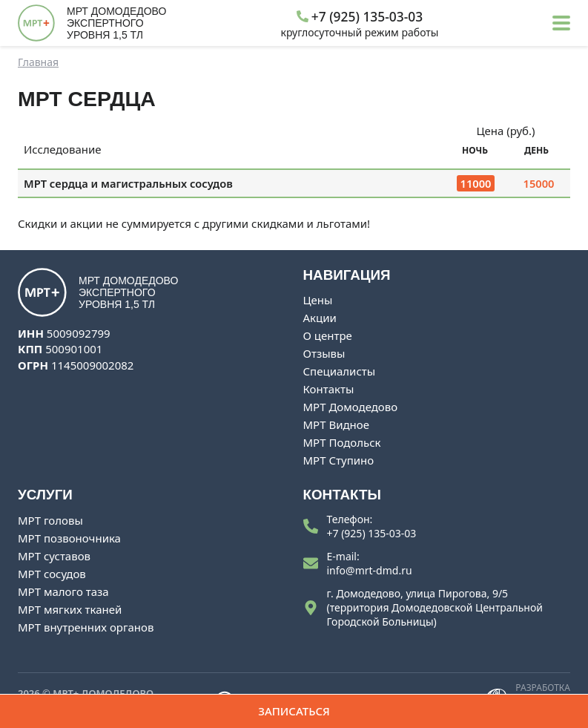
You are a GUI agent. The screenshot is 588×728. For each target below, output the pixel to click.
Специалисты (340, 371)
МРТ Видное (336, 424)
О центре (328, 335)
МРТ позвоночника (69, 538)
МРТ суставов (54, 556)
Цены (318, 300)
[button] (561, 23)
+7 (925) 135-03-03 (372, 533)
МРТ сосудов (52, 574)
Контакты (329, 389)
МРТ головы (50, 520)
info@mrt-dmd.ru (370, 570)
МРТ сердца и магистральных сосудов (128, 183)
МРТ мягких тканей (70, 609)
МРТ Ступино (339, 460)
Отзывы (324, 353)
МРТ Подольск (342, 442)
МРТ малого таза (63, 591)
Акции (320, 318)
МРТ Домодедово (351, 407)
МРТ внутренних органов (86, 627)
